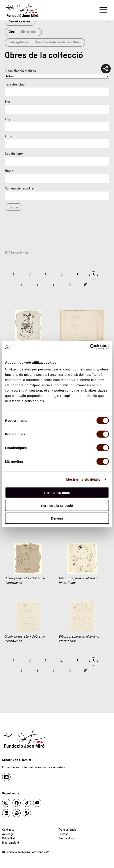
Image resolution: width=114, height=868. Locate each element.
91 (86, 285)
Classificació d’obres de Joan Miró (57, 42)
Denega (57, 518)
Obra (12, 32)
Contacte (8, 830)
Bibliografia (28, 32)
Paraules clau (15, 84)
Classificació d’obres (20, 71)
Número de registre (19, 188)
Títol (8, 102)
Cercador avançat (20, 22)
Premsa (63, 834)
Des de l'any (14, 154)
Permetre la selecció (57, 505)
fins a (9, 171)
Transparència (68, 830)
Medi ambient (11, 843)
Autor (9, 136)
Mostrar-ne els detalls (83, 479)
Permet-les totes (57, 493)
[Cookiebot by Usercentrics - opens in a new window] (90, 347)
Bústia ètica (66, 839)
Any (7, 119)
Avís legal (8, 834)
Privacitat (9, 839)
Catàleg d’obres (19, 42)
